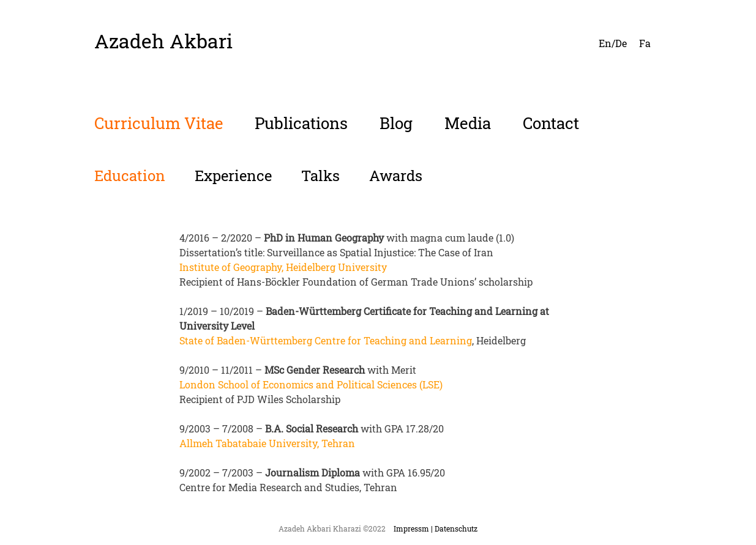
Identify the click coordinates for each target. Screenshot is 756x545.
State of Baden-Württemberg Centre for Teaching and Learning (326, 340)
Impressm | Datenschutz (436, 528)
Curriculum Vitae (159, 123)
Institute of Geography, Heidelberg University (283, 267)
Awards (396, 176)
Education (130, 176)
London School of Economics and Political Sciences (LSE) (311, 384)
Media (468, 123)
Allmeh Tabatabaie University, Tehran (267, 443)
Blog (396, 123)
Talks (320, 176)
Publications (301, 123)
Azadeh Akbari (163, 41)
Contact (551, 123)
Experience (233, 176)
